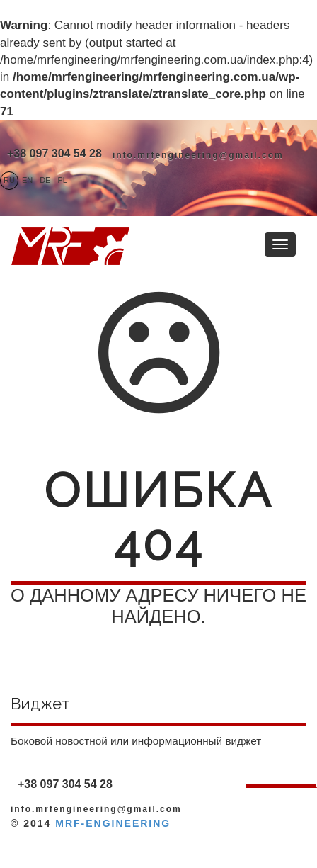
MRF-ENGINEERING (113, 823)
